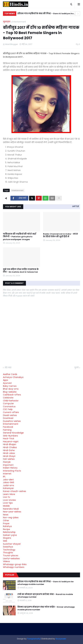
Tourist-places (11, 556)
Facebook (8, 427)
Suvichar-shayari (12, 544)
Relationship (9, 532)
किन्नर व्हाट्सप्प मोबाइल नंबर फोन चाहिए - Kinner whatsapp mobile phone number (46, 608)
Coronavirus (9, 406)
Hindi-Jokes (9, 453)
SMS (5, 541)
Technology (9, 550)
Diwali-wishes (10, 415)
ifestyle (7, 462)
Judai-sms (8, 485)
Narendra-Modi (11, 509)
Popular (10, 575)
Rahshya (7, 526)
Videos (6, 561)
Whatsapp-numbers (14, 567)
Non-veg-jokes (11, 517)
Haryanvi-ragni (11, 442)
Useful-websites (11, 559)
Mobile (6, 506)
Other (6, 520)
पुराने (76, 368)
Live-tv (7, 497)
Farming (7, 430)
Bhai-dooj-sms (11, 389)
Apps (6, 380)
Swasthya (8, 547)
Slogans (7, 538)
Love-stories (9, 500)
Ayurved (7, 383)
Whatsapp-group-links (15, 564)
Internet (7, 474)
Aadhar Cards (10, 374)
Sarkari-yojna (10, 535)
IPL (4, 477)
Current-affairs (11, 412)
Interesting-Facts (12, 471)
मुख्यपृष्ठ (7, 22)
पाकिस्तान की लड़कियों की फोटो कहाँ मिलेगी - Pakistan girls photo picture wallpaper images (20, 237)
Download (8, 418)
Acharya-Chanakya (13, 377)
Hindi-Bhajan (10, 444)
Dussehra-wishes (12, 421)
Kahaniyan (8, 488)
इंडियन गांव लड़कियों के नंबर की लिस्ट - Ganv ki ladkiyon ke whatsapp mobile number (45, 14)
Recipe (6, 529)
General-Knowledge (13, 433)
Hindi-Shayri (9, 456)
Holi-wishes (9, 459)
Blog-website (10, 392)
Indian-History (10, 468)
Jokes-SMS (9, 482)
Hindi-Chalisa (10, 447)
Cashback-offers (12, 395)
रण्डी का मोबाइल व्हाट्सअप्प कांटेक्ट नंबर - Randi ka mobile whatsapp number (45, 596)
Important (8, 465)
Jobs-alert (8, 480)
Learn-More (9, 494)
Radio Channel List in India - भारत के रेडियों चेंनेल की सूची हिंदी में (60, 235)
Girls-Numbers (10, 436)
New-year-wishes (12, 512)
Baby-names (10, 386)
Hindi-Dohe (9, 450)
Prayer (6, 523)
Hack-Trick (9, 439)
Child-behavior (11, 401)
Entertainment (19, 22)
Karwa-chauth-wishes (15, 491)
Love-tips (8, 503)
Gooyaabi (61, 639)
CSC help (8, 409)
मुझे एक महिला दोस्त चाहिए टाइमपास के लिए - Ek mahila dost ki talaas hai (21, 271)
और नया (8, 368)
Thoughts (8, 553)
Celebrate (8, 398)
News (6, 515)
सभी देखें (76, 206)
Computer (8, 403)
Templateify (34, 639)
